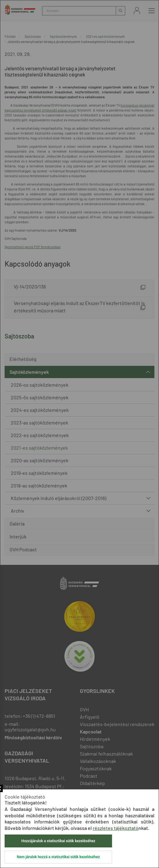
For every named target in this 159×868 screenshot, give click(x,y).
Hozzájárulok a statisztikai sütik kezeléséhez (58, 841)
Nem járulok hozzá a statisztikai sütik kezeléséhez (58, 857)
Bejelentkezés (137, 11)
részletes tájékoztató (116, 828)
